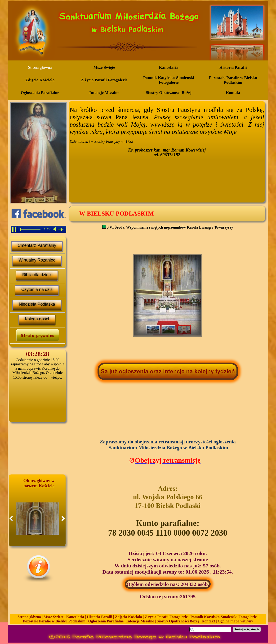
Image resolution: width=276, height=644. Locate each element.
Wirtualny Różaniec (37, 260)
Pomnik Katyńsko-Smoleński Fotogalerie (224, 617)
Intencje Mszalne (140, 621)
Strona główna (29, 617)
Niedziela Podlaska (37, 304)
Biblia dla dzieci (37, 275)
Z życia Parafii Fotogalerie (166, 617)
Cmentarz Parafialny (37, 245)
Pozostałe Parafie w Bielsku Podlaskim (54, 621)
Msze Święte (53, 617)
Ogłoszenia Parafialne (106, 621)
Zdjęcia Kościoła (129, 617)
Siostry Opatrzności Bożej (178, 621)
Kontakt (208, 621)
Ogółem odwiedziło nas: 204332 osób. (168, 584)
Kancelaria (75, 617)
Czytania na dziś (37, 290)
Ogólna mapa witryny (235, 621)
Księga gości (37, 319)
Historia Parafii (100, 617)
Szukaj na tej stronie (247, 629)
